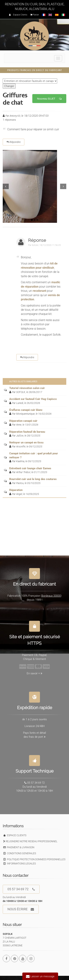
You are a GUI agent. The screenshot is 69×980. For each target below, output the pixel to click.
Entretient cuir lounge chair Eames (30, 468)
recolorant (39, 291)
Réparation (16, 490)
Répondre (14, 142)
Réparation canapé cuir (23, 421)
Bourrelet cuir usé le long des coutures (33, 479)
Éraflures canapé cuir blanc (26, 410)
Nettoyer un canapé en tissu (26, 442)
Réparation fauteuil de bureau (27, 432)
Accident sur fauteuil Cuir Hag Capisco (33, 399)
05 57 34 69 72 (21, 889)
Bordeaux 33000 (51, 594)
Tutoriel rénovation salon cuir (27, 388)
